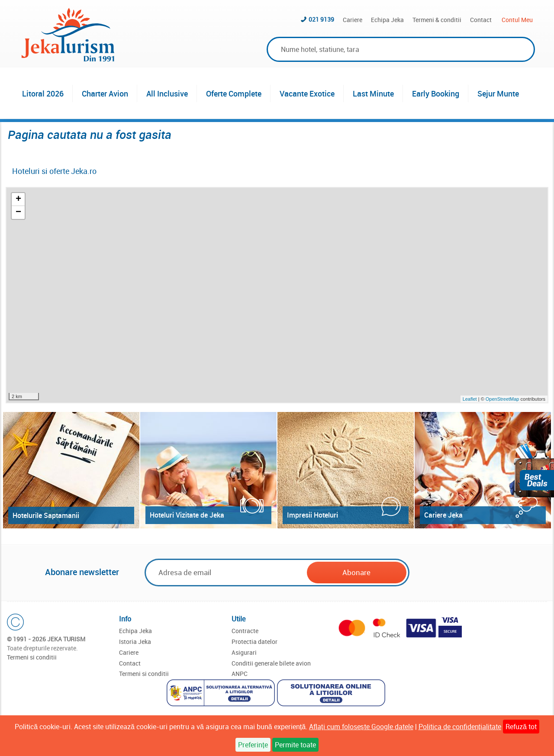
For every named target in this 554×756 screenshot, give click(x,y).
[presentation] (477, 573)
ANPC (240, 674)
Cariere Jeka (443, 515)
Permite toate (295, 745)
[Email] (226, 572)
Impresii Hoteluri (312, 515)
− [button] (18, 212)
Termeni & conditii (437, 20)
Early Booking (436, 93)
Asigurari (244, 652)
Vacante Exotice (307, 93)
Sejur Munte (498, 93)
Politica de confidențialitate (460, 727)
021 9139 (321, 19)
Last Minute (373, 93)
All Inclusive (167, 93)
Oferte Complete (234, 93)
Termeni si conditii (32, 657)
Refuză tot (521, 727)
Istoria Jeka (135, 642)
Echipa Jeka (387, 20)
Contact (481, 20)
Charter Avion (105, 93)
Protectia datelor (254, 642)
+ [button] (18, 199)
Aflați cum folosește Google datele (361, 727)
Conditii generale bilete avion (271, 663)
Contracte (245, 631)
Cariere (353, 20)
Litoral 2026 (43, 93)
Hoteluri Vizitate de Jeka (187, 515)
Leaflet (470, 399)
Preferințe (253, 745)
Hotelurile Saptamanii (46, 515)
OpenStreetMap (503, 399)
